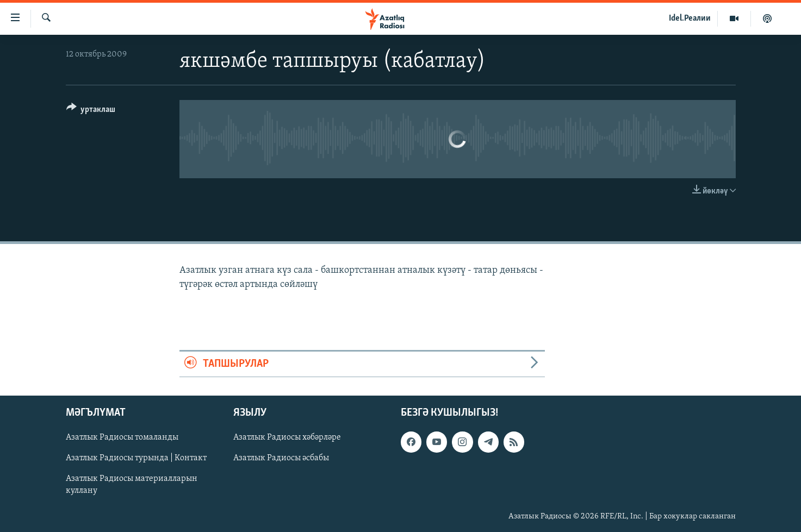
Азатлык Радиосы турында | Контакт (136, 458)
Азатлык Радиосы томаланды (122, 437)
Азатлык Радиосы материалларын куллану (132, 485)
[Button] (91, 111)
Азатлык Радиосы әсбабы (281, 458)
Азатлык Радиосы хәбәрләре (287, 437)
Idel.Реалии (690, 18)
